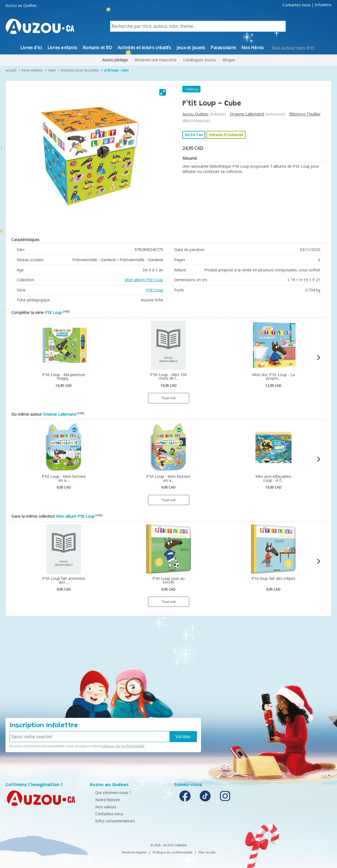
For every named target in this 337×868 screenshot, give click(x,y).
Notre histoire (104, 800)
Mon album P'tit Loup (144, 280)
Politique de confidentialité (122, 746)
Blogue (229, 60)
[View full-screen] (163, 92)
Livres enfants (32, 70)
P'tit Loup (155, 290)
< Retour (191, 89)
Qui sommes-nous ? (109, 793)
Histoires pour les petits (80, 70)
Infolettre (323, 5)
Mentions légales (134, 852)
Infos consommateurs (111, 821)
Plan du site (207, 852)
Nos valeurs (102, 807)
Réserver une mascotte (156, 60)
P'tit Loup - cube (117, 70)
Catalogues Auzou (200, 60)
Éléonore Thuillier (305, 114)
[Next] (318, 358)
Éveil (52, 70)
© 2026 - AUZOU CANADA (169, 845)
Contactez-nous (297, 5)
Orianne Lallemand (247, 114)
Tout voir (169, 398)
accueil (11, 70)
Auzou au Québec (21, 5)
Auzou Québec (196, 114)
